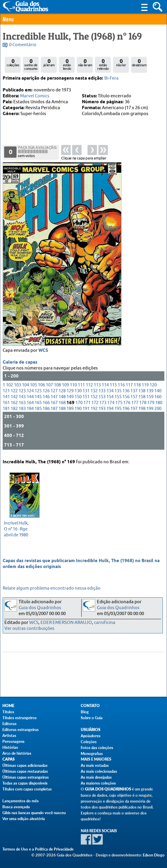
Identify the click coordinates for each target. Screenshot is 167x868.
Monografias (92, 754)
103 (17, 387)
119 (145, 387)
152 (94, 398)
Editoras (9, 724)
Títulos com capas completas (27, 789)
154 (110, 398)
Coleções (89, 742)
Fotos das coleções (97, 748)
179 (151, 404)
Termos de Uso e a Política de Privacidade (38, 849)
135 (118, 392)
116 (121, 387)
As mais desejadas (96, 777)
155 (118, 398)
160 (158, 398)
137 (134, 392)
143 (22, 398)
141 (6, 398)
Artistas (9, 735)
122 (14, 392)
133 (102, 392)
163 (22, 404)
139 (150, 392)
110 (73, 387)
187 (54, 410)
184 (30, 410)
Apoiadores (91, 736)
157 (134, 398)
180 (159, 404)
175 (119, 404)
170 (79, 404)
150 (78, 398)
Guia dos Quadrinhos (40, 608)
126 (46, 392)
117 (129, 387)
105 (33, 387)
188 (62, 410)
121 (6, 392)
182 (14, 410)
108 (57, 387)
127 (54, 392)
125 (38, 392)
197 (134, 410)
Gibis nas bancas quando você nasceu (34, 813)
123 (22, 392)
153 (102, 398)
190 (78, 410)
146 (46, 398)
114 (105, 387)
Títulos (8, 712)
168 (62, 404)
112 (89, 387)
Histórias (10, 747)
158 (142, 398)
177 (135, 404)
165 (38, 404)
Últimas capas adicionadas (25, 765)
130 (78, 392)
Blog (85, 712)
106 (41, 387)
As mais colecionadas (99, 771)
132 (94, 392)
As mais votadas (95, 765)
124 (30, 392)
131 (86, 392)
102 (9, 387)
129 (70, 392)
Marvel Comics (35, 96)
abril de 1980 (23, 528)
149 (70, 398)
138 (142, 392)
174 (111, 404)
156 (126, 398)
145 (38, 398)
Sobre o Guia (92, 718)
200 (158, 410)
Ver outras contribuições (29, 629)
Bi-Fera (111, 78)
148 (62, 398)
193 (102, 410)
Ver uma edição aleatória (24, 819)
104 (25, 387)
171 (87, 404)
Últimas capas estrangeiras (26, 777)
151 (86, 398)
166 (46, 404)
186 (46, 410)
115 (113, 387)
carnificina (105, 623)
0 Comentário (23, 45)
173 (103, 404)
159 (150, 398)
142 (14, 398)
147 (54, 398)
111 (81, 387)
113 (97, 387)
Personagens (13, 741)
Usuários (90, 730)
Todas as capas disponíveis (25, 783)
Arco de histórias (17, 753)
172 (95, 404)
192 (94, 410)
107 (49, 387)
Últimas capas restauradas (25, 771)
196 (126, 410)
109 (65, 387)
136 (126, 392)
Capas (8, 759)
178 (143, 404)
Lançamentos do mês (21, 801)
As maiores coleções (98, 783)
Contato (90, 706)
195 (118, 410)
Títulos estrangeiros (20, 718)
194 (110, 410)
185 (38, 410)
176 (127, 404)
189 (70, 410)
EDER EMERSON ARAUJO (66, 623)
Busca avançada (16, 807)
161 (6, 404)
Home (8, 706)
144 (30, 398)
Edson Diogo (154, 855)
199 (150, 410)
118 (137, 387)
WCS (43, 352)
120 (153, 387)
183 (22, 410)
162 (14, 404)
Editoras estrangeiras (21, 730)
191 (86, 410)
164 (30, 404)
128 (62, 392)
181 (6, 410)
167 (54, 404)
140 (158, 392)
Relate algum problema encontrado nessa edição (52, 588)
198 (142, 410)
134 (110, 392)
